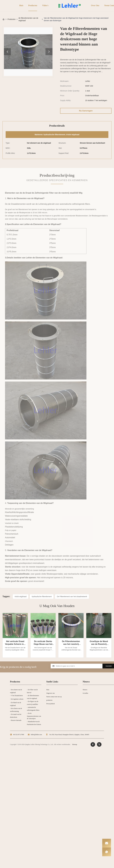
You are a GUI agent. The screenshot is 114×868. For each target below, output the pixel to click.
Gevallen (85, 693)
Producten (32, 5)
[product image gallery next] (49, 52)
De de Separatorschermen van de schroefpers (34, 716)
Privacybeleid (50, 704)
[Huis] (4, 19)
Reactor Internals (16, 720)
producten (49, 700)
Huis (21, 5)
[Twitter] (99, 744)
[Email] (107, 843)
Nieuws (85, 690)
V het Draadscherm (17, 696)
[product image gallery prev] (7, 52)
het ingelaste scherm (17, 699)
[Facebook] (93, 744)
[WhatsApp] (107, 852)
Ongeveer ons (50, 693)
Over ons (95, 5)
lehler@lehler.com (36, 735)
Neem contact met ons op (54, 697)
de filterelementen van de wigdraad (28, 19)
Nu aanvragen (86, 111)
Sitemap (75, 744)
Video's (45, 5)
